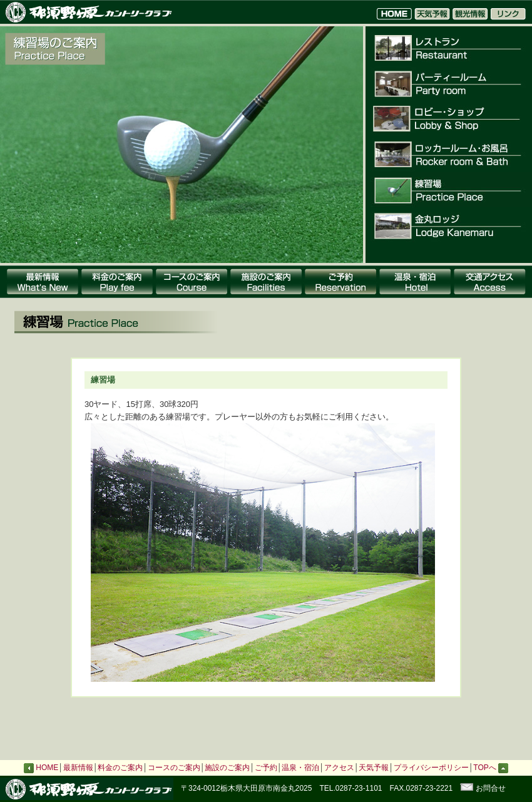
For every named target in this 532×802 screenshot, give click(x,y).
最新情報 (78, 768)
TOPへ (491, 768)
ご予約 (266, 768)
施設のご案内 (227, 768)
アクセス (339, 768)
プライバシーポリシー (431, 768)
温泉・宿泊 (300, 768)
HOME (47, 768)
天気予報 (374, 768)
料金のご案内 (120, 768)
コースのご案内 (174, 768)
